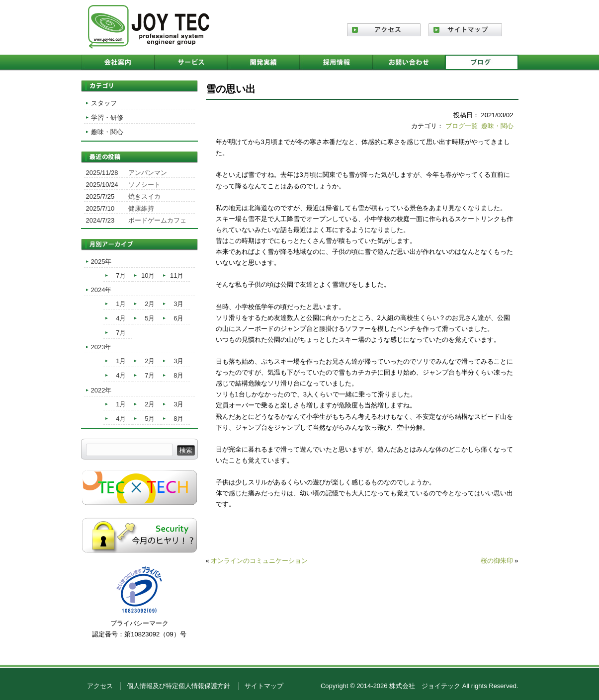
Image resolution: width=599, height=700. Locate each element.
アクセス (100, 686)
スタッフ (104, 103)
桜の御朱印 (497, 561)
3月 (178, 304)
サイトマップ (264, 686)
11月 (177, 275)
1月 (121, 304)
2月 (150, 304)
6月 (178, 318)
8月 (178, 375)
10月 (148, 275)
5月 (150, 318)
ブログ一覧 (462, 126)
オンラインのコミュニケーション (259, 561)
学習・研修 (107, 117)
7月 (121, 275)
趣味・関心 (497, 126)
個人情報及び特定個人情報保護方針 (178, 686)
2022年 (101, 390)
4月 (121, 318)
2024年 (101, 290)
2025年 (101, 262)
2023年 (101, 347)
